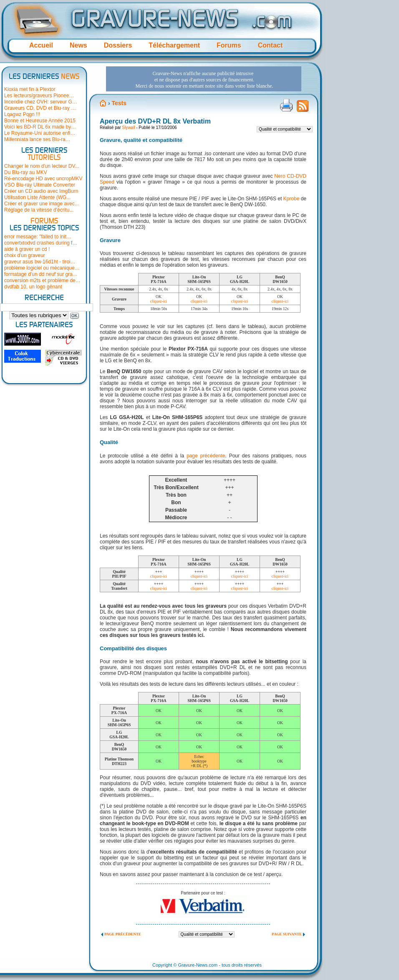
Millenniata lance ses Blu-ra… (37, 139)
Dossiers (118, 45)
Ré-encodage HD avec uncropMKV (43, 179)
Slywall (128, 128)
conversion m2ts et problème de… (42, 280)
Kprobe (292, 199)
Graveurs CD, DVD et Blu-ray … (40, 108)
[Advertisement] (131, 91)
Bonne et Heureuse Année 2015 (40, 121)
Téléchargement (174, 45)
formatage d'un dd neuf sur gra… (41, 274)
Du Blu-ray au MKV (26, 172)
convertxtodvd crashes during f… (41, 243)
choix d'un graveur (25, 255)
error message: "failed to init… (38, 237)
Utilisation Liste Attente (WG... (37, 197)
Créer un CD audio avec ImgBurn (41, 191)
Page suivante (287, 934)
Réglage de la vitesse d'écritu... (39, 210)
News (78, 45)
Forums (229, 45)
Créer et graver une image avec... (42, 204)
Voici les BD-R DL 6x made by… (40, 127)
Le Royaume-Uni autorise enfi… (40, 133)
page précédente (206, 456)
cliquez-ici (159, 301)
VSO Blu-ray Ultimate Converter (40, 185)
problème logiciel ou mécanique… (42, 268)
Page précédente (123, 934)
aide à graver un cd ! (27, 249)
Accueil (41, 45)
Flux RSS (303, 109)
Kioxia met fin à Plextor (30, 89)
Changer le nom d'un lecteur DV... (42, 166)
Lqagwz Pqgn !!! (22, 114)
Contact (270, 45)
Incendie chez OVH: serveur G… (41, 102)
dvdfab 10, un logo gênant (33, 287)
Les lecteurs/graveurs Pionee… (39, 96)
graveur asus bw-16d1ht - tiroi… (40, 262)
